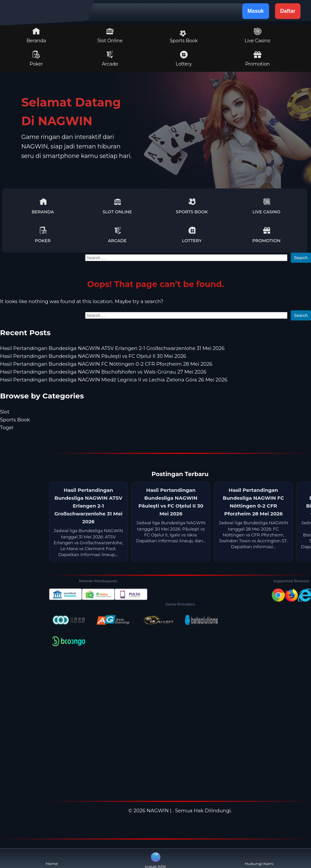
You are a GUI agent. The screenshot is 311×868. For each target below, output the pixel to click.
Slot (5, 412)
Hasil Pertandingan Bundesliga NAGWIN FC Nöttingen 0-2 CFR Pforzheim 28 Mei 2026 (106, 364)
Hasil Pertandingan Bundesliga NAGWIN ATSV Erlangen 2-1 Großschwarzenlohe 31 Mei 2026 (112, 348)
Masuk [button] (256, 11)
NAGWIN (158, 810)
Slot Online (110, 35)
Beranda (36, 35)
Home (52, 858)
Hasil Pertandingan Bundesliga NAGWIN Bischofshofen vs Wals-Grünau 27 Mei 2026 (103, 372)
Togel (7, 427)
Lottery (184, 59)
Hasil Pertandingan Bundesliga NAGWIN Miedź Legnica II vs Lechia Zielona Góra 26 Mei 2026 (114, 380)
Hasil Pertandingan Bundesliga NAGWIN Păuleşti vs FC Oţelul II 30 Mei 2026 (93, 356)
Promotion (257, 59)
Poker (36, 59)
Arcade (110, 59)
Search (301, 258)
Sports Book (184, 37)
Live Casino (257, 35)
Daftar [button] (288, 11)
